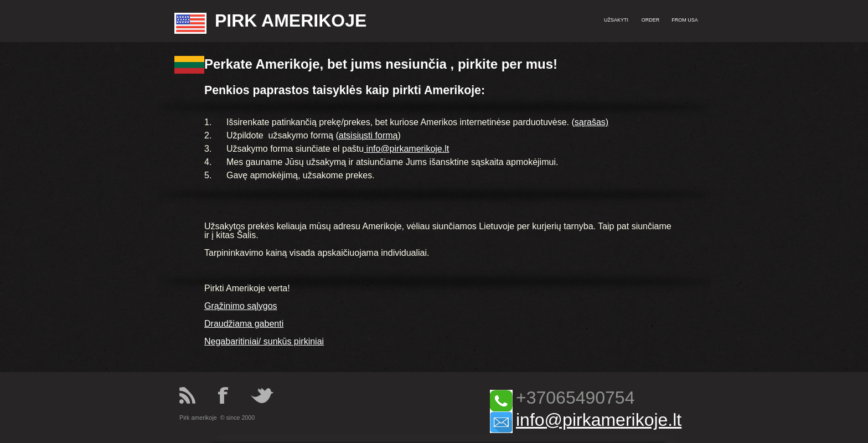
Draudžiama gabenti (244, 324)
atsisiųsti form (366, 135)
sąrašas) (591, 122)
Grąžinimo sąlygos (241, 306)
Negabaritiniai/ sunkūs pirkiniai (264, 341)
